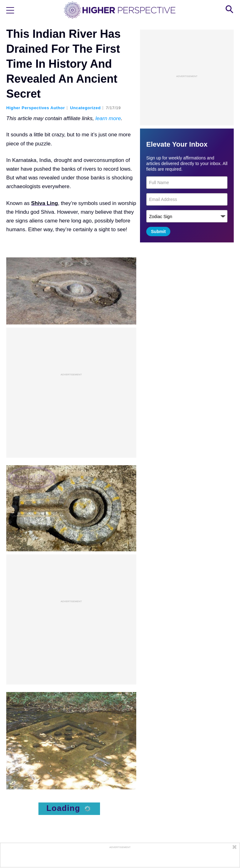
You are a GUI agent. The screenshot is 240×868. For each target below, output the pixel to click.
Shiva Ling (44, 203)
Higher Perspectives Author (36, 108)
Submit (158, 232)
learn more (108, 118)
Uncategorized (85, 108)
